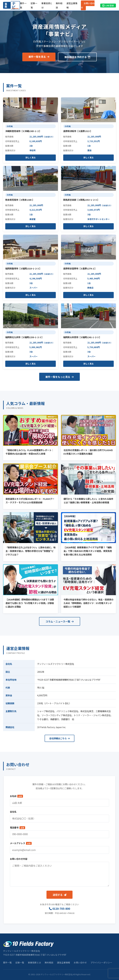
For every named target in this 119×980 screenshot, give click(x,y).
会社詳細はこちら (59, 738)
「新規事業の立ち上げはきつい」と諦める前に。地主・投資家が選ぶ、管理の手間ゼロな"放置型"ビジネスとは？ (31, 551)
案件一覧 (7, 962)
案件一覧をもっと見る (59, 377)
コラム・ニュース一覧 (60, 621)
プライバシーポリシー (101, 962)
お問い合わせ (88, 5)
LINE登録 (108, 6)
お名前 (16, 796)
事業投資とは (34, 962)
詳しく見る (31, 158)
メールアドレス (21, 843)
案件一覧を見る (39, 57)
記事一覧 (20, 962)
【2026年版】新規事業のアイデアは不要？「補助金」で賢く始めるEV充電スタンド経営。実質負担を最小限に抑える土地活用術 (88, 551)
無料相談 (49, 962)
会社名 (13, 812)
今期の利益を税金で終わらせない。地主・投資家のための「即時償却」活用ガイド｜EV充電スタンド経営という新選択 (88, 603)
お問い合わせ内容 (19, 859)
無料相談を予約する (77, 57)
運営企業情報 (64, 962)
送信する (59, 895)
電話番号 (18, 827)
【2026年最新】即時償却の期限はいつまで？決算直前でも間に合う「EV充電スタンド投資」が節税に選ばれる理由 (30, 603)
